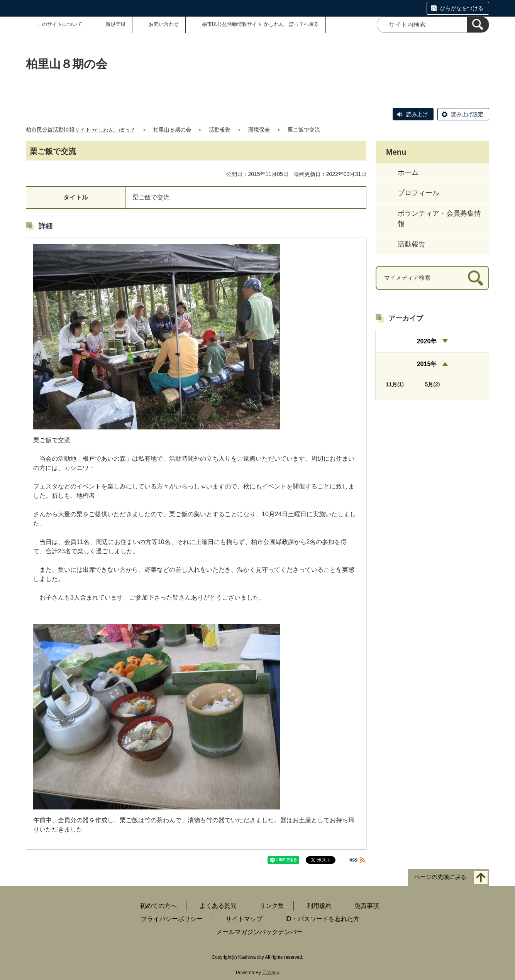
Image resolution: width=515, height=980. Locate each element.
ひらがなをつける (462, 8)
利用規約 (319, 906)
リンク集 (272, 906)
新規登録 (115, 24)
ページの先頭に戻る (440, 877)
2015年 (427, 364)
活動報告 (220, 130)
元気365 (271, 973)
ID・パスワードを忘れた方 (322, 919)
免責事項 (367, 906)
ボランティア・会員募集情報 (439, 219)
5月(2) (433, 384)
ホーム (408, 172)
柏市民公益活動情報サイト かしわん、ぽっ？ (81, 130)
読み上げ (417, 114)
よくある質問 (218, 906)
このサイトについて (60, 24)
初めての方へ (158, 906)
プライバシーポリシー (172, 919)
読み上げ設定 (467, 114)
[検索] (478, 25)
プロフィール (418, 193)
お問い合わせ (164, 24)
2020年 (427, 341)
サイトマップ (244, 919)
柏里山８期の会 (172, 130)
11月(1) (395, 384)
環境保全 (259, 130)
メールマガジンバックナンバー (259, 932)
